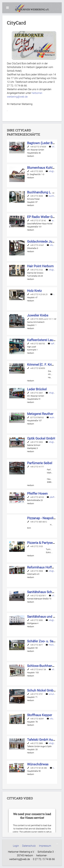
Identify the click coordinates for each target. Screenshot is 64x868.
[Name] (45, 143)
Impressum (45, 846)
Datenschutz (29, 846)
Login (16, 846)
